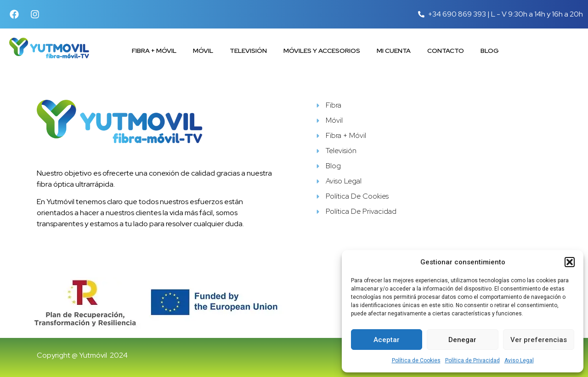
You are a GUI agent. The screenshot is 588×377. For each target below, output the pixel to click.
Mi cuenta (394, 51)
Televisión (248, 51)
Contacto (446, 51)
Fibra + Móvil (154, 51)
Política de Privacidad (472, 360)
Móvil (203, 51)
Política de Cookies (416, 360)
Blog (490, 51)
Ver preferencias (539, 340)
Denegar (462, 340)
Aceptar (387, 340)
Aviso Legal (519, 360)
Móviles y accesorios (322, 51)
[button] (570, 262)
